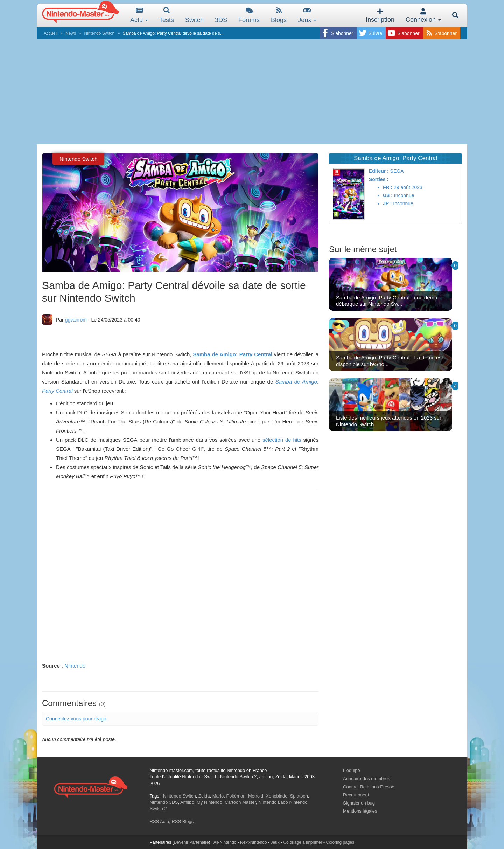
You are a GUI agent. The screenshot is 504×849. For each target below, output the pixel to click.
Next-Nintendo (254, 842)
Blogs (279, 15)
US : (388, 195)
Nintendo (75, 666)
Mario (218, 796)
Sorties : (379, 179)
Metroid (256, 796)
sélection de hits (282, 440)
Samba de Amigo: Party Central (233, 354)
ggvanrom (76, 320)
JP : (387, 203)
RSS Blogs (183, 822)
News (71, 33)
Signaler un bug (359, 803)
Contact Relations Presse (369, 787)
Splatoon (299, 796)
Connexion (423, 16)
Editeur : (379, 171)
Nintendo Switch (99, 33)
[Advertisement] (252, 92)
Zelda (204, 796)
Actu (139, 15)
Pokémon (236, 796)
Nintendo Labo (273, 802)
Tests (167, 15)
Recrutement (356, 795)
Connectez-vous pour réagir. (77, 719)
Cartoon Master (240, 802)
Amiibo (187, 802)
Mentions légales (360, 811)
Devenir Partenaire (191, 842)
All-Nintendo (225, 842)
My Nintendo (209, 802)
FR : (388, 187)
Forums (249, 15)
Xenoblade (276, 796)
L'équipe (352, 770)
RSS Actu (160, 822)
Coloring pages (340, 842)
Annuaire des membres (366, 778)
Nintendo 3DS (164, 802)
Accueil (51, 33)
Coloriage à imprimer (303, 842)
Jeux (307, 15)
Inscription (380, 16)
